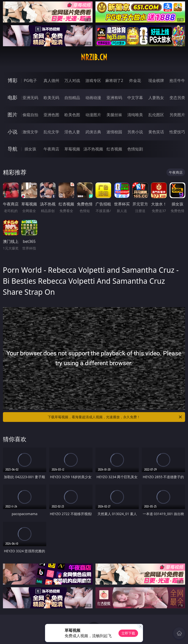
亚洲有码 (114, 98)
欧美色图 (72, 115)
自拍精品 (72, 98)
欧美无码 (51, 98)
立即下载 (128, 633)
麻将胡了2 (114, 80)
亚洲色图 (51, 115)
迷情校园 (114, 132)
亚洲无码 (30, 98)
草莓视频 (72, 149)
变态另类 (177, 98)
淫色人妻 (72, 132)
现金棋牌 (156, 80)
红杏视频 (114, 149)
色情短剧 (135, 149)
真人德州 (51, 80)
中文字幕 (135, 98)
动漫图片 (93, 115)
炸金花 (135, 80)
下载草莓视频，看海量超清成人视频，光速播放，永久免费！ (115, 417)
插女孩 (30, 149)
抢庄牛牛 (177, 80)
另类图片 (177, 115)
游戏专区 (93, 80)
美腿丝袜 (114, 115)
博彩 (12, 80)
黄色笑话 (156, 132)
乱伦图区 (156, 115)
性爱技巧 (177, 132)
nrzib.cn (94, 57)
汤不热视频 (93, 149)
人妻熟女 (156, 98)
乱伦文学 (51, 132)
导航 (12, 149)
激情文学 (30, 132)
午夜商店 (51, 149)
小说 (12, 132)
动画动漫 (93, 98)
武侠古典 (93, 132)
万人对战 (72, 80)
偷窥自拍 (30, 115)
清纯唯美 (135, 115)
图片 (12, 115)
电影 (12, 97)
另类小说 (135, 132)
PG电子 (30, 80)
